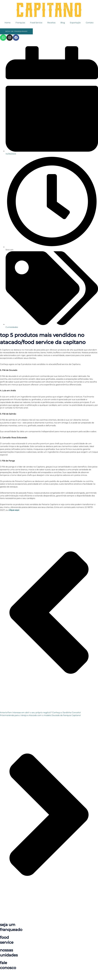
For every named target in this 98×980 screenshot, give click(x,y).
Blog (63, 23)
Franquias (20, 23)
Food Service (36, 23)
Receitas (51, 23)
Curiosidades (12, 327)
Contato (90, 23)
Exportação (75, 23)
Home (8, 23)
